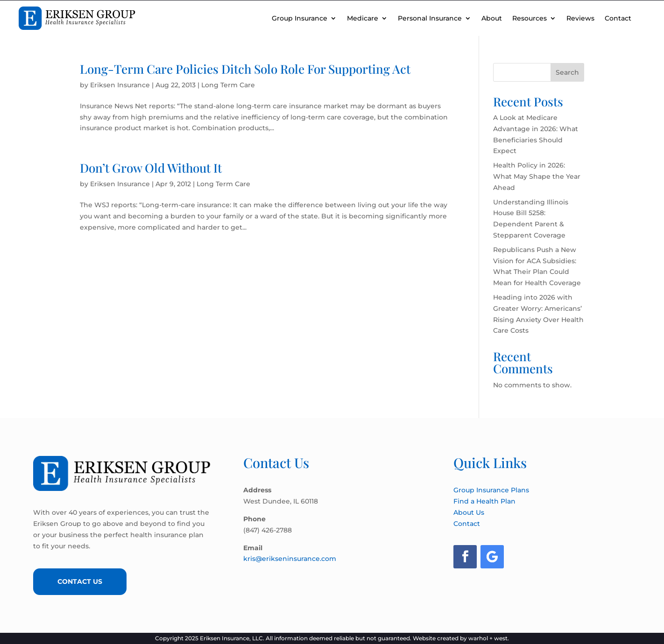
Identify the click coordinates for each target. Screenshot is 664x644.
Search (567, 72)
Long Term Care (228, 85)
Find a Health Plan (484, 501)
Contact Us (80, 581)
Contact (618, 18)
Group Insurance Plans (491, 490)
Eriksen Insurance (120, 85)
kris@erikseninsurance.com (290, 559)
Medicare (363, 18)
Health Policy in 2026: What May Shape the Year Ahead (537, 176)
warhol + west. (489, 638)
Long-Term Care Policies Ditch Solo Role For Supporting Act (245, 69)
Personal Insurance (430, 18)
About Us (469, 512)
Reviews (580, 18)
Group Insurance (300, 18)
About (492, 18)
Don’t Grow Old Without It (151, 168)
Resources (530, 18)
